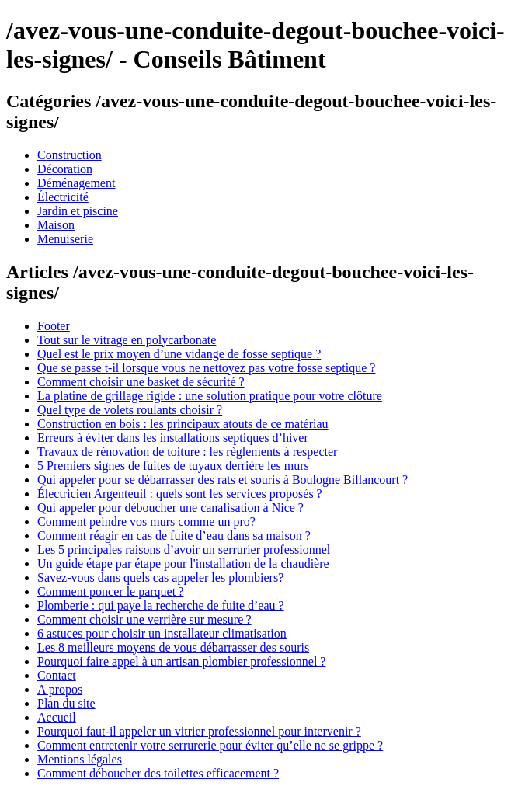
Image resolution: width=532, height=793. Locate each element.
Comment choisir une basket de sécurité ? (141, 382)
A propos (60, 689)
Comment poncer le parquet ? (110, 591)
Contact (57, 675)
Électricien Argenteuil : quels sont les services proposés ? (180, 494)
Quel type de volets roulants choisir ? (130, 410)
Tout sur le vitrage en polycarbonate (127, 340)
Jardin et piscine (78, 211)
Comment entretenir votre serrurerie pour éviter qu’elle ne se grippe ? (210, 745)
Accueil (57, 717)
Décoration (65, 169)
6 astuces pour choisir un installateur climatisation (162, 633)
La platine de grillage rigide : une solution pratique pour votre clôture (210, 396)
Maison (56, 225)
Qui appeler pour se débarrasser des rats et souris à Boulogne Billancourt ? (223, 480)
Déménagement (76, 183)
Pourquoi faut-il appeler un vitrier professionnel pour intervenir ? (199, 731)
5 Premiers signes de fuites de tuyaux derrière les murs (173, 466)
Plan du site (66, 703)
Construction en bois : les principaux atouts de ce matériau (183, 424)
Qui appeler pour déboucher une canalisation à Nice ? (170, 508)
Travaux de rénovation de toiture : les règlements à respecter (187, 452)
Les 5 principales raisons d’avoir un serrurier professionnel (184, 550)
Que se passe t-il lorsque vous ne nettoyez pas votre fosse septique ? (206, 368)
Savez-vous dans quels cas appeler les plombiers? (160, 577)
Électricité (63, 197)
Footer (54, 326)
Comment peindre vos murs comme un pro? (146, 522)
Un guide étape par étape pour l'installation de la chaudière (183, 563)
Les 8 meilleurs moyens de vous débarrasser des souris (173, 647)
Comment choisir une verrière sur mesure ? (144, 619)
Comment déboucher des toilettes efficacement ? (158, 773)
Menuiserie (65, 239)
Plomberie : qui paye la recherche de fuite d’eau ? (161, 605)
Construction (70, 155)
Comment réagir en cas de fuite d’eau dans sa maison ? (174, 536)
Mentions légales (80, 759)
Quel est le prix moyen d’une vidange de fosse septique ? (179, 354)
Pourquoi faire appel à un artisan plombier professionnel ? (181, 661)
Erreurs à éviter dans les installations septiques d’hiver (173, 438)
